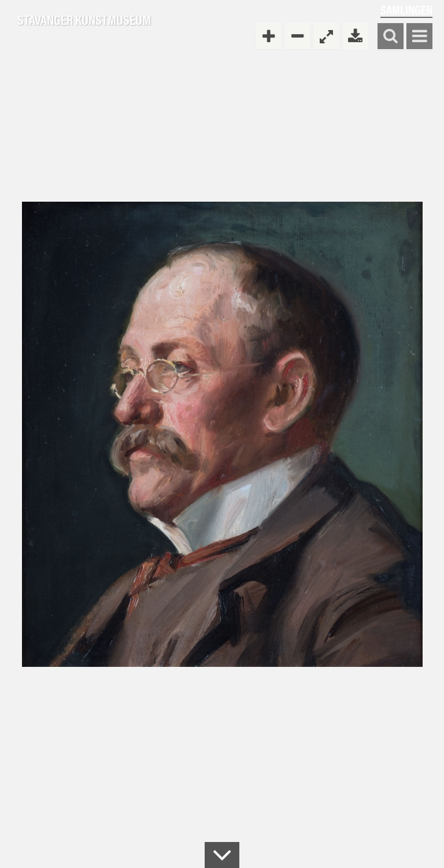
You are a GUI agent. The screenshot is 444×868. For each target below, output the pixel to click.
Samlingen (406, 10)
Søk (391, 37)
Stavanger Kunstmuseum (84, 20)
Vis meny (419, 37)
